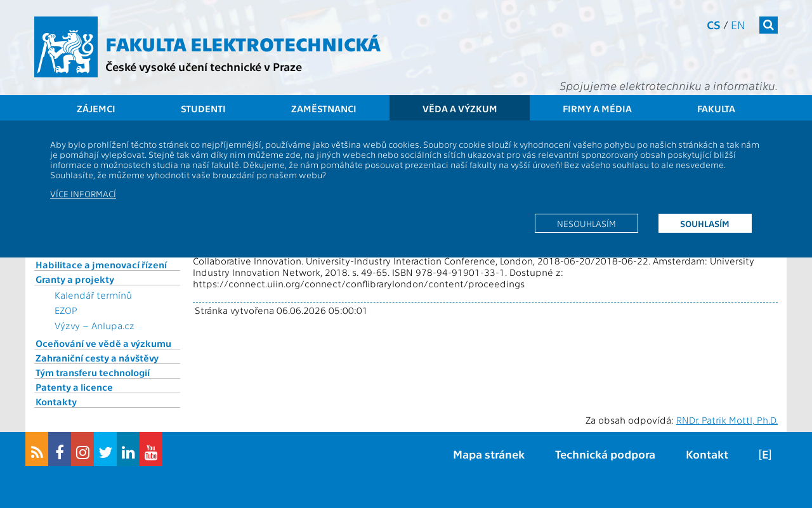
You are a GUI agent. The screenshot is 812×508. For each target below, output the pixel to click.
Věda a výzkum (460, 108)
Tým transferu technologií (93, 372)
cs (714, 24)
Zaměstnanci (324, 108)
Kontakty (56, 401)
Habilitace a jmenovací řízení (101, 264)
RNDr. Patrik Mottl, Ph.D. (727, 420)
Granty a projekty (75, 279)
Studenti (203, 108)
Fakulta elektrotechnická (243, 43)
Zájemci (96, 108)
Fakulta (716, 108)
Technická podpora (605, 454)
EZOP (66, 310)
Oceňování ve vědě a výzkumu (103, 343)
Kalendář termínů (93, 295)
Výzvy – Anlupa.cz (95, 325)
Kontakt (707, 454)
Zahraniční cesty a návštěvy (97, 358)
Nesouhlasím (586, 223)
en (738, 24)
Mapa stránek (489, 454)
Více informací (83, 193)
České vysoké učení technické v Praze (204, 66)
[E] (765, 454)
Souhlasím (705, 223)
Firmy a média (597, 108)
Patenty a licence (74, 387)
